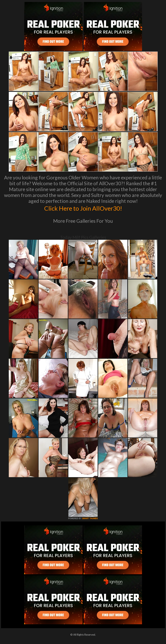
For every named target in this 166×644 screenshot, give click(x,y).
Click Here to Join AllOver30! (83, 208)
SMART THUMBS (90, 518)
